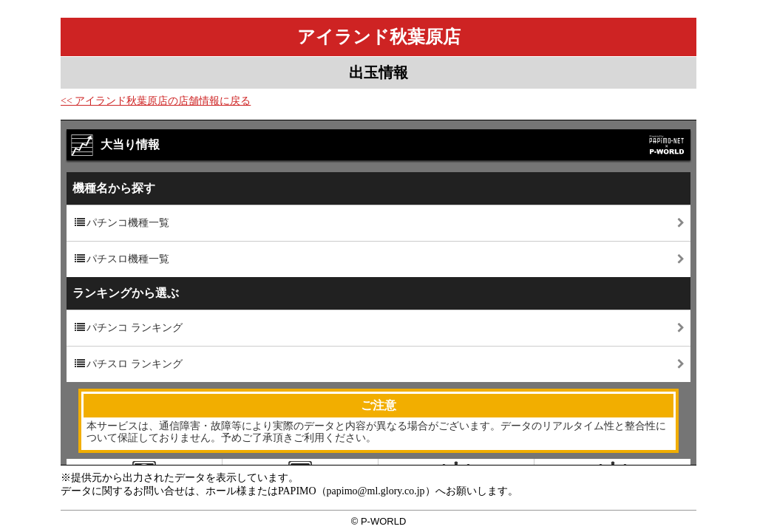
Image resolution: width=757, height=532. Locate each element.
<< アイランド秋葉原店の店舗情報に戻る (156, 101)
